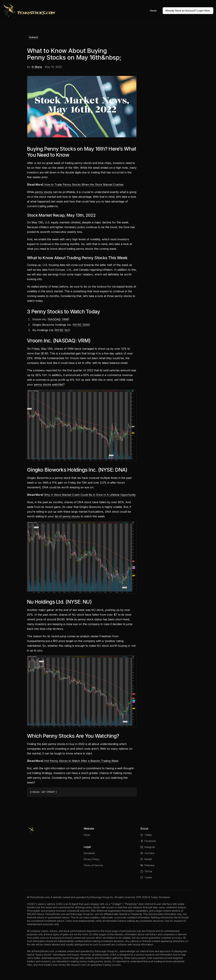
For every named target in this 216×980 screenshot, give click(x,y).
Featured (33, 37)
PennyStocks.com (40, 897)
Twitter (146, 835)
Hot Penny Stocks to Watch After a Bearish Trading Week (81, 761)
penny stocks (44, 192)
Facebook (148, 841)
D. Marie (37, 67)
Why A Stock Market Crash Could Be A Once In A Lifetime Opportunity (90, 495)
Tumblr (146, 877)
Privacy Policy (92, 859)
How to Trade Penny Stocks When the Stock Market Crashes (84, 185)
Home (153, 11)
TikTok (146, 871)
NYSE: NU (62, 330)
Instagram (148, 847)
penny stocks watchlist (49, 384)
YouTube (147, 853)
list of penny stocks (67, 516)
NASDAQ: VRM (58, 319)
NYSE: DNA (81, 325)
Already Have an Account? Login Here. (188, 11)
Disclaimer (89, 853)
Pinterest (147, 865)
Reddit (146, 859)
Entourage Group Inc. (102, 897)
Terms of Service (93, 865)
